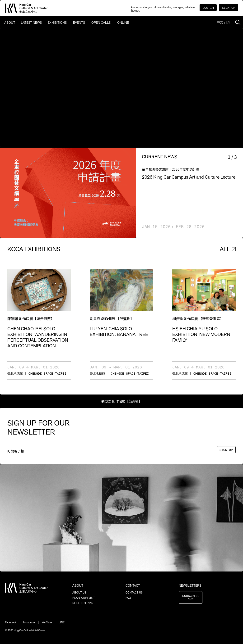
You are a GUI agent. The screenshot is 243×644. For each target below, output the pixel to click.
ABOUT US (79, 593)
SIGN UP (229, 8)
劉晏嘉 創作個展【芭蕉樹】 (122, 401)
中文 (220, 22)
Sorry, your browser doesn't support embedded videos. (121, 88)
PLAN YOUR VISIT (84, 598)
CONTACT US (134, 593)
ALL (228, 249)
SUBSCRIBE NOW (191, 598)
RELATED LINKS (83, 603)
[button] (34, 193)
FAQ (128, 598)
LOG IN (208, 8)
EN (228, 22)
